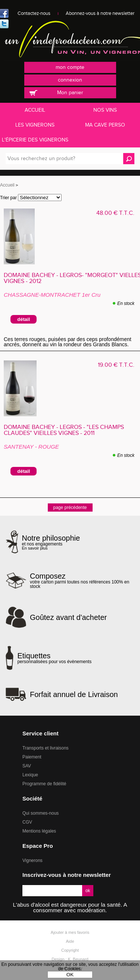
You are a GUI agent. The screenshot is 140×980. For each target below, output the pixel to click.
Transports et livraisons (46, 748)
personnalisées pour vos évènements (54, 658)
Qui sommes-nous (41, 813)
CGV (27, 822)
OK (70, 975)
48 (115, 213)
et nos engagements (51, 542)
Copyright (70, 950)
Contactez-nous (34, 13)
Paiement (32, 757)
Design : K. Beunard (70, 959)
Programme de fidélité (44, 784)
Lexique (30, 775)
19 (116, 365)
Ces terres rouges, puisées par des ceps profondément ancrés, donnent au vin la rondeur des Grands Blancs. (68, 342)
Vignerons (32, 860)
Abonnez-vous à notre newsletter (100, 13)
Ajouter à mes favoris (70, 932)
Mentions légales (39, 831)
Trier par (8, 198)
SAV (27, 766)
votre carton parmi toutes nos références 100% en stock (82, 580)
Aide (70, 941)
